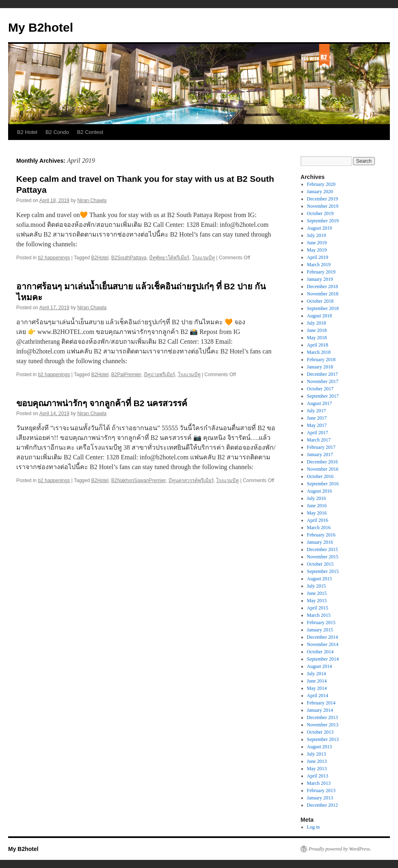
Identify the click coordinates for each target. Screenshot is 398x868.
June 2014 (317, 681)
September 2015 (323, 571)
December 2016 (322, 462)
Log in (314, 827)
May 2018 (317, 338)
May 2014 (317, 688)
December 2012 (322, 805)
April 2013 (318, 776)
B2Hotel (100, 258)
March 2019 (319, 265)
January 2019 (320, 279)
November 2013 (323, 725)
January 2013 (320, 798)
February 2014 (321, 703)
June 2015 (317, 593)
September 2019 (323, 221)
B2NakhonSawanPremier (138, 480)
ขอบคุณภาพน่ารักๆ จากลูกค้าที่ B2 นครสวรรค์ (102, 403)
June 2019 (317, 243)
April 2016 (318, 520)
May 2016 (317, 513)
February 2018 (321, 360)
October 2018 (320, 301)
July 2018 (317, 323)
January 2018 (320, 367)
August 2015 (320, 579)
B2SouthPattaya (129, 258)
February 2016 (321, 535)
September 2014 (323, 659)
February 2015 (321, 622)
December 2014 (322, 637)
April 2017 (318, 433)
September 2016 (323, 484)
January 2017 (320, 454)
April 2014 (318, 696)
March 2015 (319, 615)
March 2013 (319, 783)
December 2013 (322, 717)
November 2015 (323, 557)
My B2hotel (41, 27)
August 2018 (320, 316)
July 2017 (317, 411)
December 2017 (322, 374)
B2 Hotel (27, 132)
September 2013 (323, 739)
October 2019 (320, 213)
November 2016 (323, 469)
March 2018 (319, 352)
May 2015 (317, 601)
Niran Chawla (92, 200)
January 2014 (320, 710)
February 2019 (321, 272)
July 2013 (317, 754)
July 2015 (317, 586)
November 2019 (323, 206)
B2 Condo (57, 132)
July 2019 (317, 235)
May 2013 (317, 769)
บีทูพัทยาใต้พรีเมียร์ (169, 258)
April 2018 (318, 345)
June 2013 (317, 761)
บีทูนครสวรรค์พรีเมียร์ (191, 480)
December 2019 (322, 199)
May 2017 (317, 425)
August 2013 (320, 747)
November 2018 (323, 294)
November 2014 (323, 644)
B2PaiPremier (126, 375)
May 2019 (317, 250)
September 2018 (323, 308)
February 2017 (321, 447)
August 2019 (320, 228)
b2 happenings (54, 258)
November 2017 (323, 381)
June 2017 (317, 418)
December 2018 (322, 286)
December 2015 (322, 549)
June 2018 (317, 330)
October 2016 (320, 476)
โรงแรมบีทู (203, 258)
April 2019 (318, 257)
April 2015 (318, 608)
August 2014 (320, 666)
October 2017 (320, 389)
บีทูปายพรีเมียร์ (159, 375)
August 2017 (320, 403)
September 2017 (323, 396)
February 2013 (321, 790)
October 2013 (320, 732)
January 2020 (320, 192)
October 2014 (320, 652)
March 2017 (319, 440)
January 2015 (320, 630)
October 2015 (320, 564)
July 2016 (317, 498)
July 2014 (317, 674)
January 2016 (320, 542)
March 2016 (319, 528)
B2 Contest (90, 132)
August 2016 (320, 491)
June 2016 (317, 506)
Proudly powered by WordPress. (340, 849)
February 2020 (321, 184)
